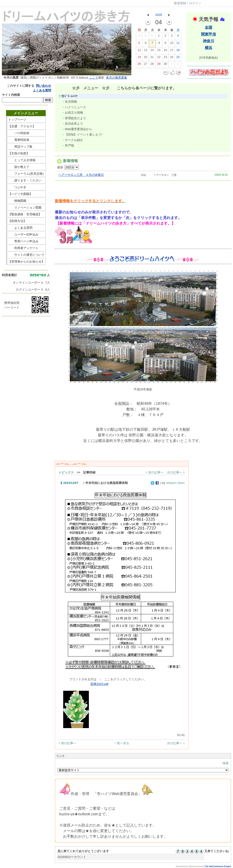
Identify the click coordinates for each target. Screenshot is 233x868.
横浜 (209, 48)
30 (146, 37)
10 (172, 44)
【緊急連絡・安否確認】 (25, 214)
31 (152, 36)
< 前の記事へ (155, 472)
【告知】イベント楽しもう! (82, 134)
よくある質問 (42, 90)
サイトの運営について (26, 255)
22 (159, 58)
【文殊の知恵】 (26, 153)
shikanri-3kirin (175, 483)
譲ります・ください (26, 180)
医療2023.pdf (99, 684)
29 (139, 37)
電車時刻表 (26, 140)
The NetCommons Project (218, 866)
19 (139, 58)
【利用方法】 (26, 221)
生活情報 (70, 102)
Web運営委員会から (77, 129)
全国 (209, 27)
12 (139, 51)
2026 (159, 15)
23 (165, 58)
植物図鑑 (26, 201)
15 (159, 51)
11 (178, 44)
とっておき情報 (26, 160)
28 (152, 65)
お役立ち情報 (73, 113)
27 (146, 65)
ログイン (195, 3)
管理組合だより (74, 118)
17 (172, 51)
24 (172, 58)
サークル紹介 (73, 140)
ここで (94, 78)
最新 (68, 167)
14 (152, 51)
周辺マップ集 (26, 147)
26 (139, 65)
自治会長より (73, 123)
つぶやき (26, 187)
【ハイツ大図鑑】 (26, 194)
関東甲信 (209, 34)
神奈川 (209, 41)
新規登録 (180, 3)
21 (152, 58)
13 (146, 51)
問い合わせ (43, 86)
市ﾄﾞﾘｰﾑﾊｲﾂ (68, 96)
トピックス (66, 472)
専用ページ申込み (25, 241)
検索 (226, 763)
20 (146, 58)
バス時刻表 (26, 133)
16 (165, 51)
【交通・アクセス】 (26, 126)
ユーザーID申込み (25, 234)
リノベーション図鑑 (26, 207)
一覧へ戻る (122, 743)
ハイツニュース (74, 107)
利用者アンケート (26, 248)
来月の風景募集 (116, 78)
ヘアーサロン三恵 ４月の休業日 (81, 175)
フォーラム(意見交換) (26, 174)
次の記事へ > (176, 472)
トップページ (26, 120)
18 (178, 51)
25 (178, 58)
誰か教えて (26, 167)
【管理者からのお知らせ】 (26, 262)
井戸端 (68, 145)
